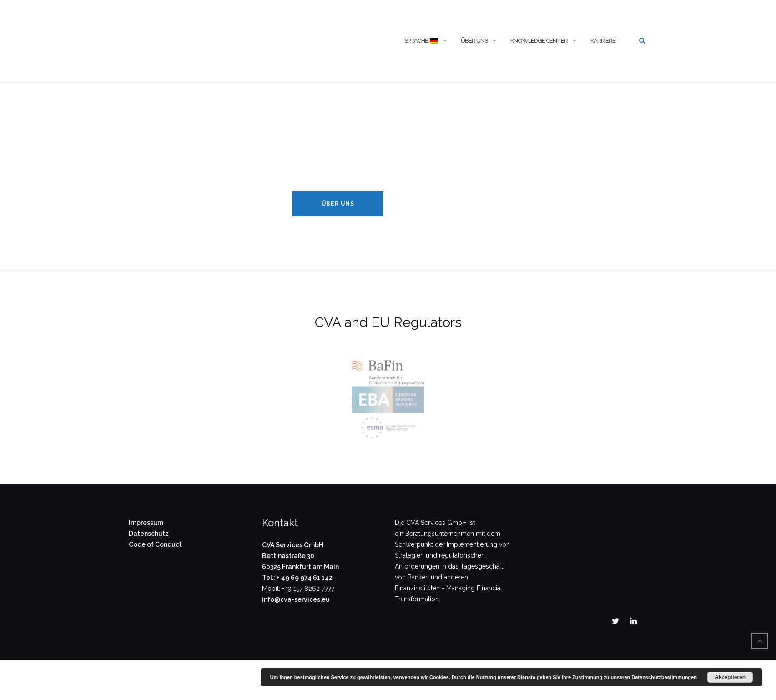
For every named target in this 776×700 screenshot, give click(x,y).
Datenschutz (149, 534)
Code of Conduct (155, 544)
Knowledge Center (539, 41)
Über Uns (338, 204)
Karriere (603, 41)
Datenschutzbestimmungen (664, 677)
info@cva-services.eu (296, 599)
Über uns (474, 41)
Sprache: (421, 41)
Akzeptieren (730, 677)
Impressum (146, 523)
